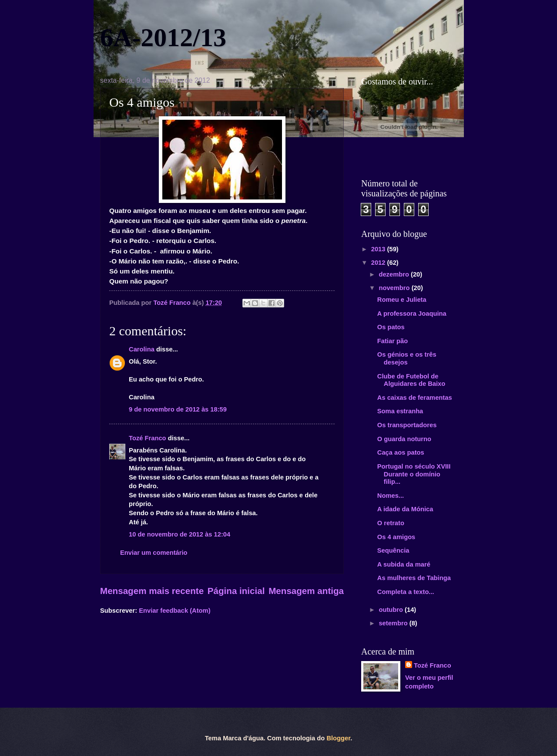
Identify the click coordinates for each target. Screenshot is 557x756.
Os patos (391, 327)
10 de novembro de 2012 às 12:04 (180, 534)
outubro (392, 610)
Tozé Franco (148, 438)
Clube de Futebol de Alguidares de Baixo (411, 380)
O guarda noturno (404, 439)
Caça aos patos (401, 452)
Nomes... (391, 496)
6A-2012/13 (163, 37)
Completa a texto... (406, 592)
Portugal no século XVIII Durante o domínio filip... (414, 474)
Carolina (142, 349)
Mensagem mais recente (152, 591)
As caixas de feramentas (415, 398)
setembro (394, 623)
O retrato (391, 523)
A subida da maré (404, 564)
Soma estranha (400, 411)
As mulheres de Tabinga (414, 578)
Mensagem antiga (306, 591)
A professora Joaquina (412, 314)
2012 (379, 263)
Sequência (393, 550)
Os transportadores (407, 425)
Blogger (338, 738)
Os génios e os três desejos (407, 358)
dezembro (395, 274)
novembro (395, 288)
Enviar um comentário (154, 553)
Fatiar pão (393, 341)
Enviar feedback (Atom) (174, 611)
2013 (379, 249)
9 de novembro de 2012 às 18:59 (178, 409)
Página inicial (236, 591)
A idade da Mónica (405, 509)
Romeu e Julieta (402, 300)
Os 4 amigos (396, 537)
